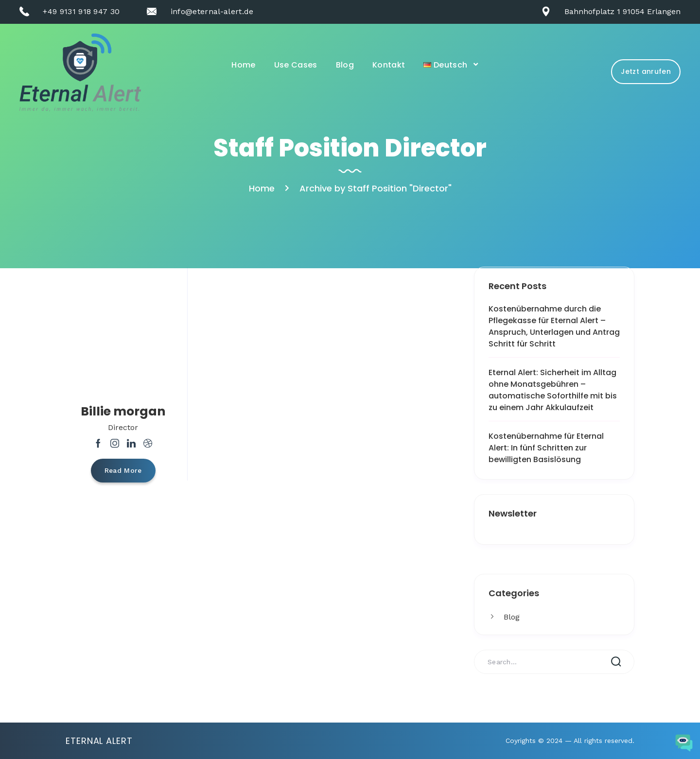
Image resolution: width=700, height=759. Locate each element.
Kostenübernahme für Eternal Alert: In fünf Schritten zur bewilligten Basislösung (546, 448)
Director (123, 427)
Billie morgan (123, 411)
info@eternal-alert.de (212, 11)
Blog (345, 65)
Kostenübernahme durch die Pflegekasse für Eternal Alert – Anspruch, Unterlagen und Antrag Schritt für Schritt (554, 326)
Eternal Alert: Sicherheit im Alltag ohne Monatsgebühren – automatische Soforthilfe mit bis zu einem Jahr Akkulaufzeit (553, 390)
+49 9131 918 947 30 (81, 11)
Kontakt (389, 65)
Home (243, 65)
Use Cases (296, 65)
